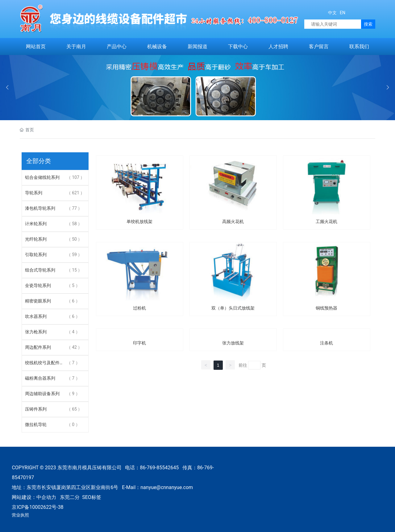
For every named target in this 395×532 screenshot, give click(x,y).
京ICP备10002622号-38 (37, 507)
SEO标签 (92, 497)
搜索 (368, 24)
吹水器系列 (36, 316)
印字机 (139, 343)
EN (342, 13)
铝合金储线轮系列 (42, 177)
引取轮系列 (36, 255)
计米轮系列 (36, 224)
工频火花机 (326, 222)
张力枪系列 (36, 332)
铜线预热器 (326, 308)
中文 (332, 13)
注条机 (326, 343)
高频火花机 (233, 222)
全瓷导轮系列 (38, 285)
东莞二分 (70, 497)
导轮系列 (34, 193)
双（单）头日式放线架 (233, 308)
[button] (388, 87)
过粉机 (139, 308)
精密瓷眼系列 (38, 301)
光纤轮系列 (36, 239)
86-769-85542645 (159, 468)
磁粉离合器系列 (40, 378)
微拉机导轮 (36, 424)
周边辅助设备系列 (42, 394)
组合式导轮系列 (40, 270)
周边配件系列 (38, 347)
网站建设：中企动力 (34, 497)
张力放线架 (233, 343)
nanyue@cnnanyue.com (167, 487)
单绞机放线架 (139, 222)
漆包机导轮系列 (40, 208)
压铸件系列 (36, 409)
